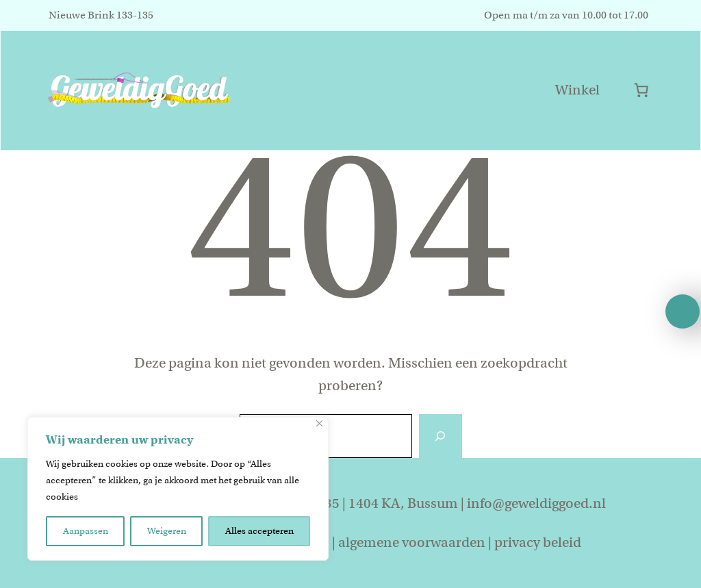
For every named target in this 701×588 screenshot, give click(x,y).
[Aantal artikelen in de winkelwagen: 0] (641, 90)
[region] (178, 489)
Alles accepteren (259, 531)
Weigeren (167, 531)
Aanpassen (86, 531)
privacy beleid (538, 542)
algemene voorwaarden (412, 542)
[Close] (319, 423)
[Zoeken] (440, 436)
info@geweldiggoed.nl (536, 503)
